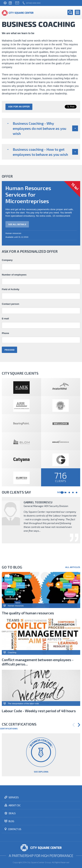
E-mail (5, 319)
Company (7, 260)
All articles (73, 567)
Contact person (10, 304)
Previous (74, 725)
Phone (5, 333)
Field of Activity (11, 289)
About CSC (14, 805)
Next (79, 725)
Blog (11, 821)
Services (13, 797)
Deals (12, 813)
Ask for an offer (19, 107)
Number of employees (14, 275)
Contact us (14, 829)
